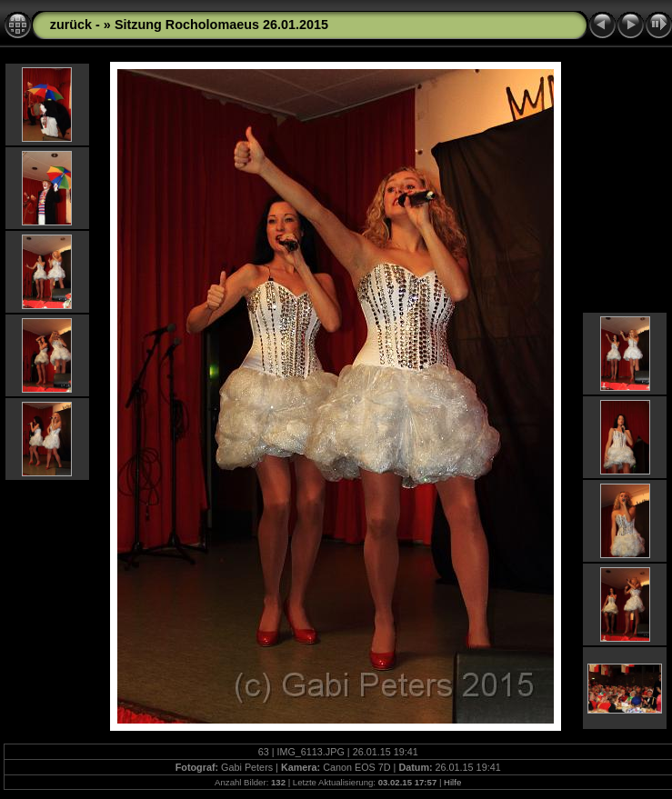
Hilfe (452, 782)
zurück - (77, 25)
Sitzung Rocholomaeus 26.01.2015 (221, 25)
